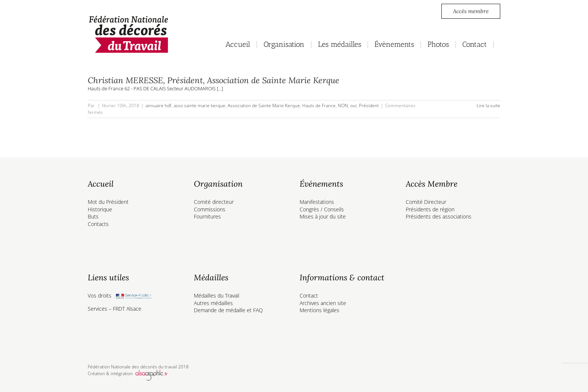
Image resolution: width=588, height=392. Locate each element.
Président (369, 105)
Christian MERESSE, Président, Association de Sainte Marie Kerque (214, 80)
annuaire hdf (158, 105)
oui (353, 105)
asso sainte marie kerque (199, 105)
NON (343, 105)
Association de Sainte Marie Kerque (264, 105)
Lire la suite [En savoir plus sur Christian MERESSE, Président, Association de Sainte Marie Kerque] (488, 105)
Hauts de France (319, 105)
